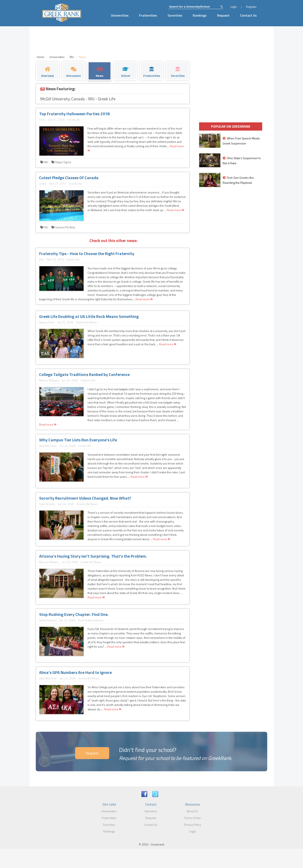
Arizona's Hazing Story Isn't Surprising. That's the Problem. (93, 556)
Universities (120, 15)
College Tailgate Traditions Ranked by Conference (84, 374)
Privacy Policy (192, 825)
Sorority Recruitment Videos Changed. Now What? (85, 498)
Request (223, 15)
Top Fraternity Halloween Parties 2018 (74, 114)
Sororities (175, 15)
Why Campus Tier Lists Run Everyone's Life (78, 440)
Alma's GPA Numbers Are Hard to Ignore (75, 672)
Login (234, 7)
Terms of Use (192, 818)
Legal (192, 831)
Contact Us (248, 15)
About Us (192, 811)
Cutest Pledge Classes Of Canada (69, 178)
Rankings (200, 15)
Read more (175, 210)
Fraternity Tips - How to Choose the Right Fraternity (87, 253)
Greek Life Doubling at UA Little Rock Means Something (89, 316)
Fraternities (148, 15)
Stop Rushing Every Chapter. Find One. (74, 614)
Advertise (151, 811)
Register (251, 7)
